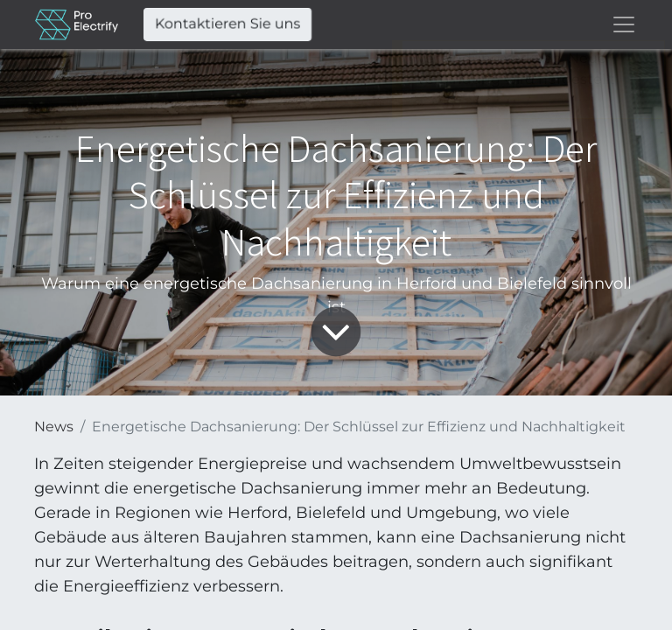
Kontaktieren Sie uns (227, 24)
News (54, 427)
